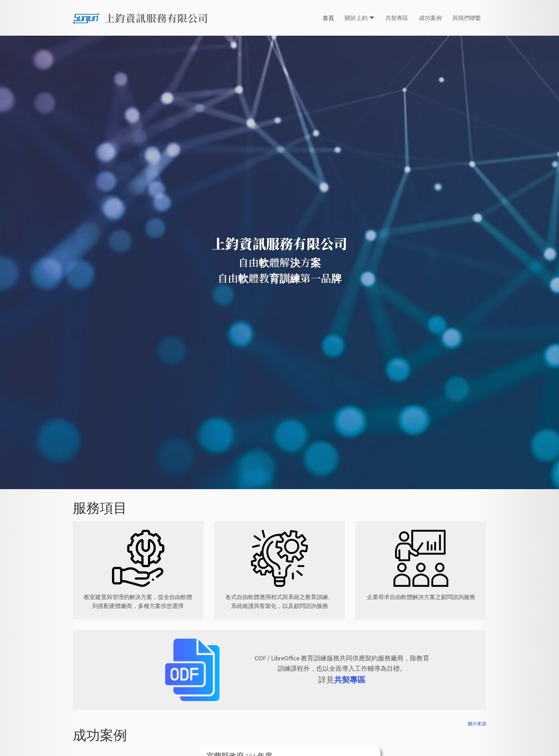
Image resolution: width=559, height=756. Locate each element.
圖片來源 (477, 724)
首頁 (328, 18)
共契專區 (397, 18)
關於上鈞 (360, 18)
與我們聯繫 (467, 18)
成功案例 (430, 18)
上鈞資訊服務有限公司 (157, 18)
